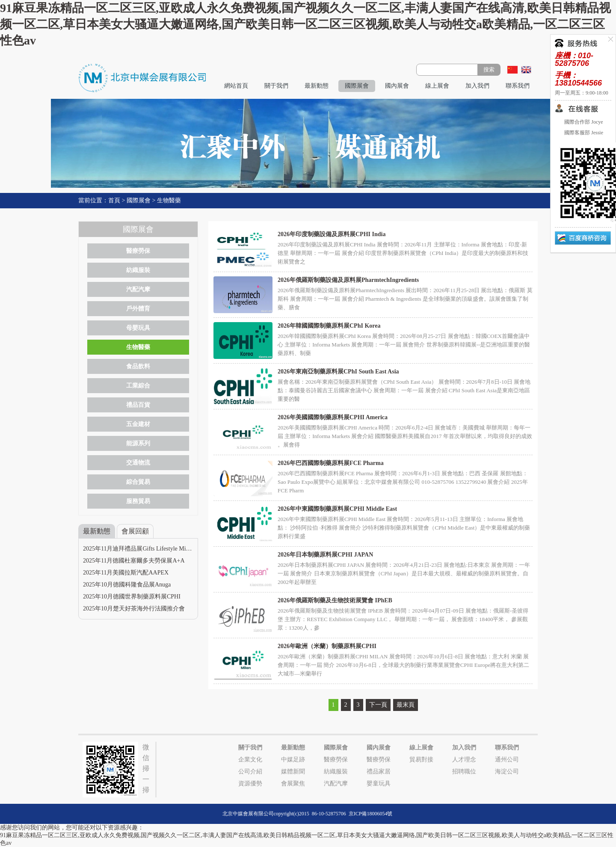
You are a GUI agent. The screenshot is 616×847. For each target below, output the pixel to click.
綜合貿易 (138, 482)
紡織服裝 (138, 270)
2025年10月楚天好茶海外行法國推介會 (134, 609)
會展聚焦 (293, 783)
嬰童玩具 (379, 783)
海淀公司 (507, 771)
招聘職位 (464, 771)
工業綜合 (138, 386)
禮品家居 (379, 771)
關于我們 (276, 86)
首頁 (114, 200)
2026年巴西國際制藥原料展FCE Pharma (331, 463)
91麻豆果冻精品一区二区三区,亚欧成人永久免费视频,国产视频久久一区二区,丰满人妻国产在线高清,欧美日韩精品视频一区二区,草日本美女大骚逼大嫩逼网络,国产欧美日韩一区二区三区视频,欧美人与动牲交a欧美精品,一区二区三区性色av (305, 24)
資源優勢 (250, 783)
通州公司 (507, 760)
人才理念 (464, 760)
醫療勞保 (138, 251)
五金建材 (138, 424)
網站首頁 (236, 86)
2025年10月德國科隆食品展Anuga (127, 585)
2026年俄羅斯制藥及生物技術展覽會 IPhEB (335, 600)
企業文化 (250, 760)
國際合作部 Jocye (583, 122)
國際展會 (357, 86)
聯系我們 (518, 86)
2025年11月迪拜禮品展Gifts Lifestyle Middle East (145, 549)
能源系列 (138, 443)
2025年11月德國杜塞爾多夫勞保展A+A (134, 561)
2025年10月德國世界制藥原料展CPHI (132, 597)
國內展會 (397, 86)
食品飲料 (138, 366)
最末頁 (406, 705)
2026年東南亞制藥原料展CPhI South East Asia (338, 372)
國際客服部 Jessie (583, 133)
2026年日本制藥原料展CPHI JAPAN (325, 555)
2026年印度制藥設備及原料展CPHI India (332, 234)
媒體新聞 (293, 771)
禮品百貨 (138, 405)
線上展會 (437, 86)
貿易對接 (421, 760)
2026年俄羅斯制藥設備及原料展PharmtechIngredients (348, 280)
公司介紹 (250, 771)
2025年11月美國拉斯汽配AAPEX (126, 573)
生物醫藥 (169, 200)
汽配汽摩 (138, 289)
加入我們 (477, 86)
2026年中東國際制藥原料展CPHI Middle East (337, 509)
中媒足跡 (293, 760)
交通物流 (138, 463)
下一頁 (378, 705)
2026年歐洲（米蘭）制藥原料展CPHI (327, 646)
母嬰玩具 (138, 328)
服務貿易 (138, 501)
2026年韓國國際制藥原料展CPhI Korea (329, 326)
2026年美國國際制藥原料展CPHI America (333, 417)
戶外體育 (138, 309)
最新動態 (317, 86)
